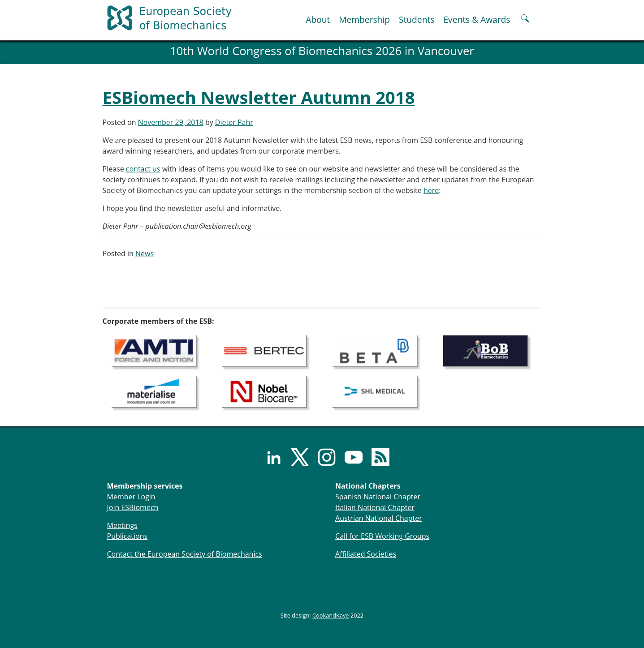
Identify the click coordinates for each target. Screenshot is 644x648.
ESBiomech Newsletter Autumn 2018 (259, 97)
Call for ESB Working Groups (382, 536)
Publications (128, 536)
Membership (364, 19)
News (145, 253)
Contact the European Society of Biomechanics (185, 554)
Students (417, 19)
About (318, 19)
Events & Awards (477, 19)
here (431, 190)
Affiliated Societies (366, 554)
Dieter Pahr (234, 122)
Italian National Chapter (375, 507)
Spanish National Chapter (378, 497)
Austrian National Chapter (379, 518)
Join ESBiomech (133, 507)
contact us (143, 169)
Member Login (131, 497)
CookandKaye (331, 615)
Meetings (122, 525)
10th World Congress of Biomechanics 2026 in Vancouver (322, 51)
